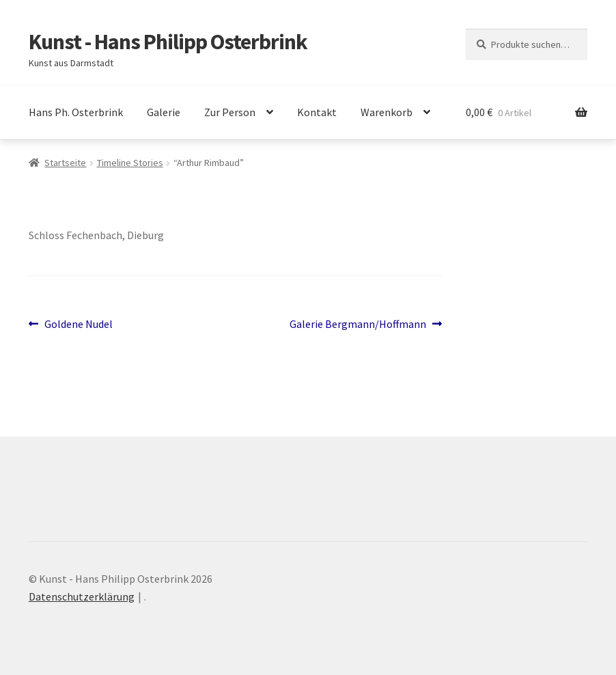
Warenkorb (387, 112)
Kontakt (317, 112)
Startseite (65, 163)
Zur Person (230, 112)
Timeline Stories (130, 163)
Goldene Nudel (78, 325)
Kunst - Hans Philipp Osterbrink (168, 42)
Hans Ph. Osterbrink (76, 112)
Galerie (164, 112)
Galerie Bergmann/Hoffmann (358, 325)
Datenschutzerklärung (82, 596)
